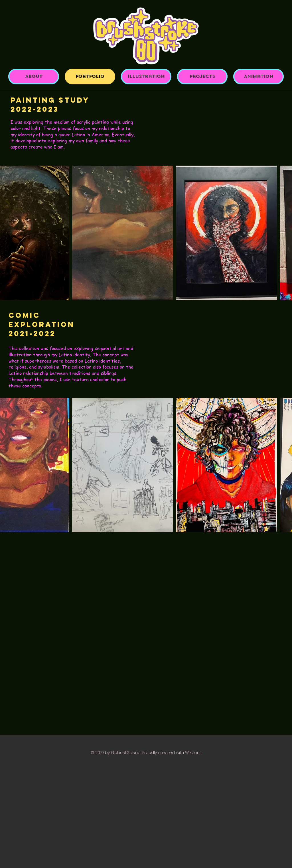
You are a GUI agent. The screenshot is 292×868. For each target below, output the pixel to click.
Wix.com (193, 753)
